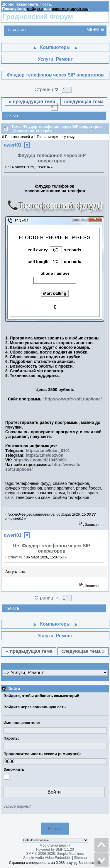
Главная (17, 30)
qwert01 (13, 145)
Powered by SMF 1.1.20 (55, 850)
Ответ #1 (15, 557)
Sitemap (80, 858)
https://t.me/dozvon (45, 455)
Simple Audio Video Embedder (47, 858)
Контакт (55, 829)
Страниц (47, 90)
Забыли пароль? (17, 806)
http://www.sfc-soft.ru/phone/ (73, 399)
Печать (12, 116)
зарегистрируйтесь (70, 9)
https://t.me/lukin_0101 (48, 451)
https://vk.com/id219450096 (40, 460)
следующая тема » (77, 104)
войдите (35, 9)
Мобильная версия (55, 845)
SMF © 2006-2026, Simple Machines (55, 854)
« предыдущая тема (32, 102)
